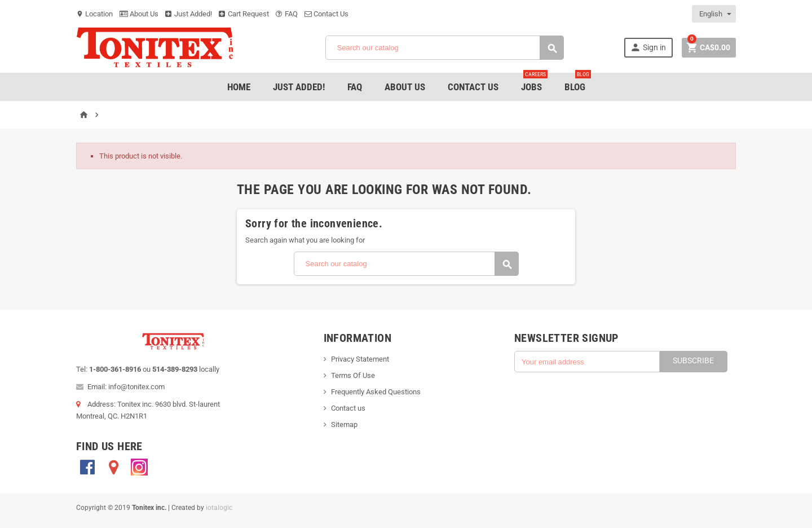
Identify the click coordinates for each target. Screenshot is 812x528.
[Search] (445, 48)
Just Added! (189, 14)
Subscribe (693, 360)
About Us (139, 14)
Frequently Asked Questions (376, 392)
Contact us (348, 408)
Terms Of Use (353, 375)
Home (239, 87)
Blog (578, 83)
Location (94, 14)
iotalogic (219, 508)
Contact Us (326, 14)
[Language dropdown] (714, 14)
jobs (534, 83)
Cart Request (244, 14)
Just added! (299, 87)
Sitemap (344, 424)
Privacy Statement (360, 359)
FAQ (287, 14)
